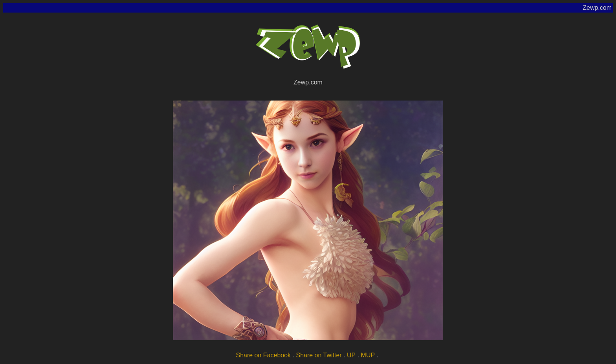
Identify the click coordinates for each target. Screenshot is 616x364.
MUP (368, 355)
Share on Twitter (319, 355)
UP (351, 355)
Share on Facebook (263, 355)
